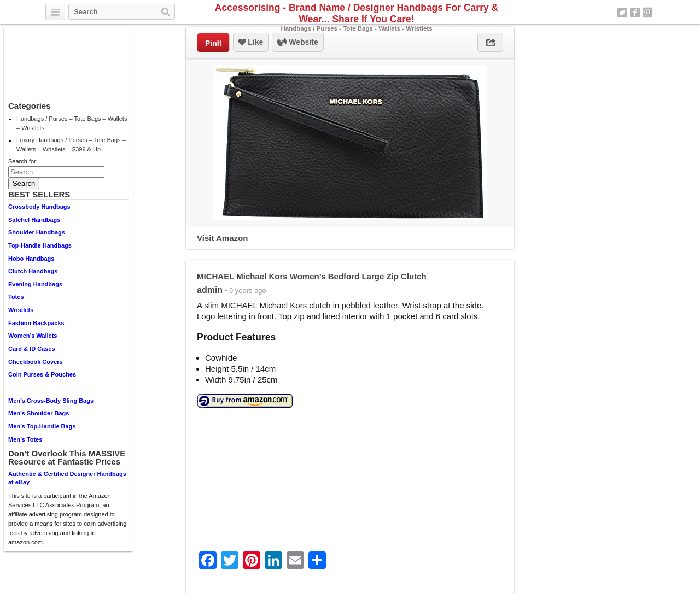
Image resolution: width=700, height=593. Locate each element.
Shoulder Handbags (37, 232)
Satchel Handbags (34, 220)
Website (297, 43)
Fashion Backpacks (36, 323)
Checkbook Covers (36, 362)
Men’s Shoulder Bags (39, 413)
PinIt (213, 43)
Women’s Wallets (33, 336)
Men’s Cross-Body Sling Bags (51, 401)
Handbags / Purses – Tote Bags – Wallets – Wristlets (72, 123)
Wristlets (21, 310)
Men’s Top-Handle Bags (42, 426)
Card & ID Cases (32, 349)
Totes (16, 297)
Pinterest (647, 13)
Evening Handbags (35, 284)
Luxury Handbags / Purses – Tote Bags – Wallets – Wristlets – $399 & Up (71, 145)
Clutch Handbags (33, 271)
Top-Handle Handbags (40, 245)
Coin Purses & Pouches (42, 374)
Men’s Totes (25, 439)
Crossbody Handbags (39, 207)
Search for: (23, 161)
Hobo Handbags (31, 259)
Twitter (622, 13)
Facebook (635, 13)
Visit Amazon (222, 238)
